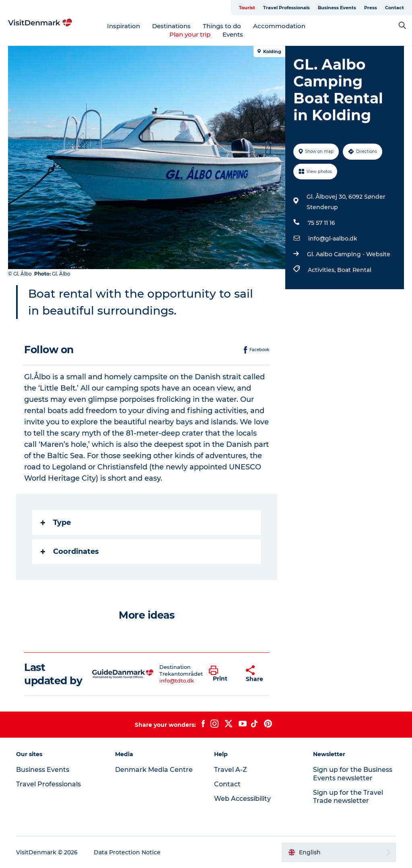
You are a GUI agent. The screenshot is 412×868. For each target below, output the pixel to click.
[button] (221, 674)
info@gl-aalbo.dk (333, 239)
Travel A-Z (231, 770)
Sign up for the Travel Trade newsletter (348, 797)
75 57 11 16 (321, 223)
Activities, (322, 270)
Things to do (222, 26)
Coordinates (70, 551)
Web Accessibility (242, 799)
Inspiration (124, 26)
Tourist (247, 8)
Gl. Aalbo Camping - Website (349, 254)
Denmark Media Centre (154, 770)
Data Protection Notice (127, 852)
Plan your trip (190, 34)
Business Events (337, 8)
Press (371, 8)
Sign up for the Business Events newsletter (353, 774)
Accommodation (279, 26)
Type (56, 522)
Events (233, 34)
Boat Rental (354, 270)
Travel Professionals (286, 8)
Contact (394, 8)
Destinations (171, 26)
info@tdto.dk (177, 681)
